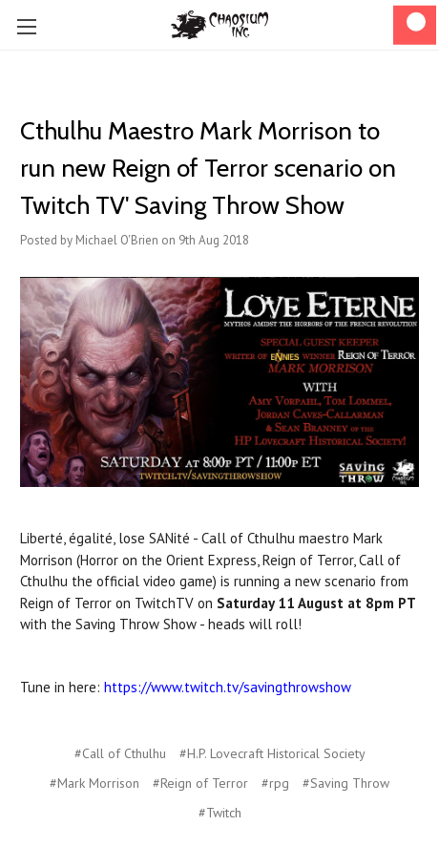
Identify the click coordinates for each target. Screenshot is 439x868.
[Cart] (415, 25)
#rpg (275, 783)
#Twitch (220, 813)
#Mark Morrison (94, 783)
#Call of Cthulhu (120, 753)
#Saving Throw (346, 783)
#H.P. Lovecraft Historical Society (272, 753)
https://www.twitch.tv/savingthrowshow (228, 687)
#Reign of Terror (200, 783)
